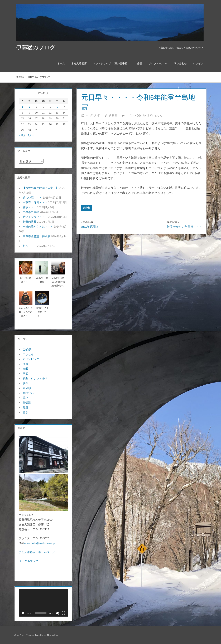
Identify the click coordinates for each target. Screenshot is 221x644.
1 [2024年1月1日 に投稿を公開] (22, 107)
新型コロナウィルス (35, 378)
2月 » (31, 135)
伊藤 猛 (113, 115)
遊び (25, 398)
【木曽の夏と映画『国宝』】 (41, 188)
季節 (25, 373)
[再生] (23, 613)
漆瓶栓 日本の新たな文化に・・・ (37, 77)
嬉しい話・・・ (32, 198)
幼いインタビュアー (35, 217)
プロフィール (156, 63)
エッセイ (28, 354)
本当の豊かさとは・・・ (38, 227)
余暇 (25, 369)
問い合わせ (180, 63)
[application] (43, 603)
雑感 (25, 407)
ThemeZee (52, 635)
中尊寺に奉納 (31, 212)
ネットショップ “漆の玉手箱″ (112, 63)
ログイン (198, 63)
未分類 (87, 208)
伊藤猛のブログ (36, 47)
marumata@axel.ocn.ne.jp (40, 543)
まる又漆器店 (79, 63)
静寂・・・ (30, 207)
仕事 (25, 364)
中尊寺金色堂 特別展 (36, 236)
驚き (25, 412)
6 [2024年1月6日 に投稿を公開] (57, 107)
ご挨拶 (27, 349)
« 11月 (22, 135)
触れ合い (28, 393)
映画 (25, 383)
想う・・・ (30, 246)
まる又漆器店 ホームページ (37, 552)
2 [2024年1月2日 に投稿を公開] (29, 107)
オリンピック (31, 359)
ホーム (61, 63)
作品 (140, 63)
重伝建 (27, 402)
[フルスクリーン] (63, 613)
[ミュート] (58, 613)
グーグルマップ (28, 561)
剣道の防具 (30, 222)
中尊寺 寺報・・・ (35, 202)
